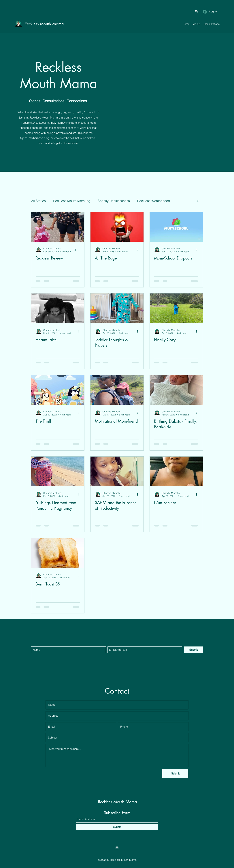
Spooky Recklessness (114, 201)
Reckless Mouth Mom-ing (72, 201)
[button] (198, 201)
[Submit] (193, 650)
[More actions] (79, 250)
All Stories (38, 201)
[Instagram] (196, 12)
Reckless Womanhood (154, 201)
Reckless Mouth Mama (44, 24)
